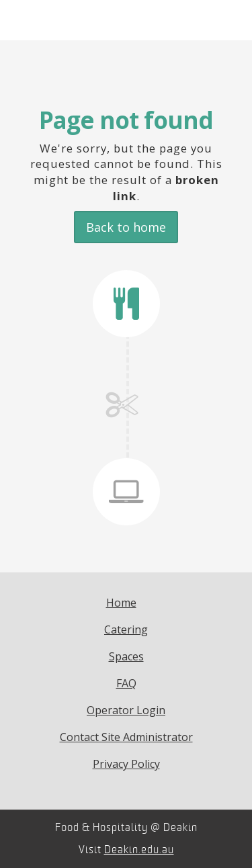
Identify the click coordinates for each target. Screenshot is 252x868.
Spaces (126, 656)
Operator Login (126, 710)
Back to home (126, 227)
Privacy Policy (126, 764)
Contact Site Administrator (126, 737)
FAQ (126, 683)
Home (121, 603)
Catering (126, 630)
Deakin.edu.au (139, 850)
